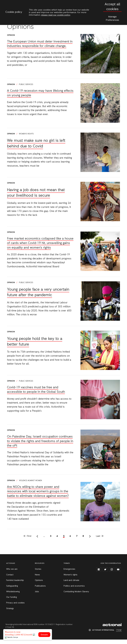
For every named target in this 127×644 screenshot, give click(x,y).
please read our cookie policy (56, 15)
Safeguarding (12, 590)
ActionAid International (112, 629)
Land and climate (71, 585)
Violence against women (30, 485)
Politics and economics (74, 590)
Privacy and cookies (15, 607)
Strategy (10, 613)
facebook (99, 574)
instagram (112, 574)
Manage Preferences (112, 18)
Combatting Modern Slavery (76, 596)
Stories (38, 574)
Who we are (12, 574)
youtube (118, 574)
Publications (40, 590)
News (37, 579)
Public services (26, 84)
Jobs (37, 596)
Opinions (39, 585)
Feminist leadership (15, 585)
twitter (105, 574)
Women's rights (26, 134)
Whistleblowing (13, 596)
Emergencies (69, 574)
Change (119, 634)
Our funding (11, 602)
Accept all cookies (112, 7)
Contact (10, 579)
